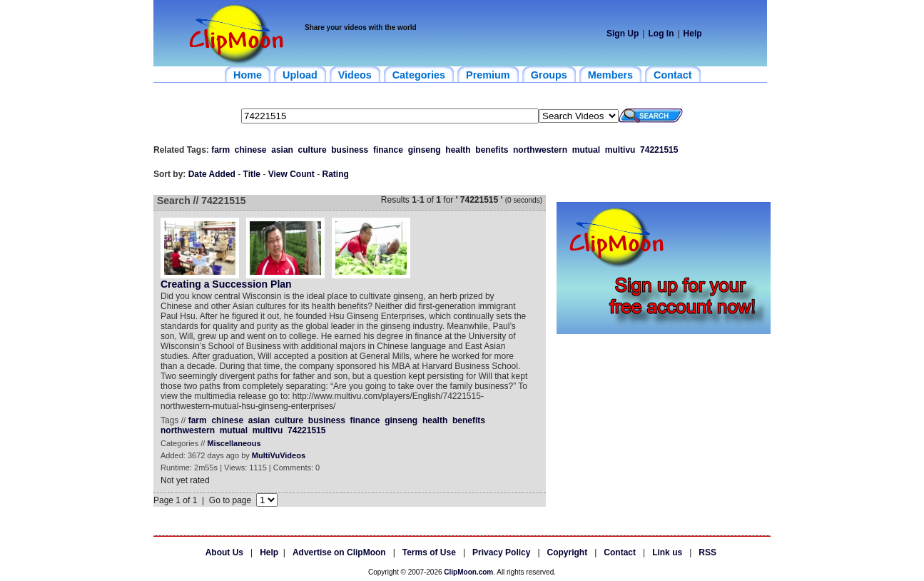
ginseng (425, 150)
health (458, 150)
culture (313, 150)
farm (220, 150)
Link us (667, 552)
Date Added (212, 174)
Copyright (568, 552)
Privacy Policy (501, 552)
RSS (707, 552)
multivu (620, 150)
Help (693, 34)
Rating (336, 174)
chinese (251, 150)
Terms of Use (429, 552)
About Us (224, 552)
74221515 (659, 150)
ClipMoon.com (468, 572)
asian (282, 150)
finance (388, 150)
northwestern (540, 150)
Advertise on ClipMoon (339, 552)
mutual (586, 150)
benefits (492, 150)
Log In (661, 34)
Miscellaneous (234, 443)
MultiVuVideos (279, 455)
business (350, 150)
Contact (620, 552)
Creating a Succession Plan (226, 284)
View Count (291, 174)
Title (252, 174)
